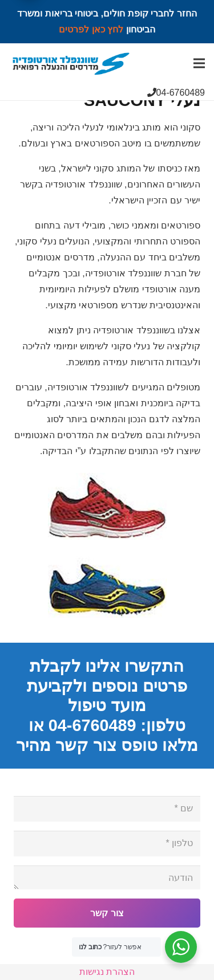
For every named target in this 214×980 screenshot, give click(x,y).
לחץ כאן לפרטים (91, 29)
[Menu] (199, 63)
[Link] (71, 64)
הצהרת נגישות (107, 972)
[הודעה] (107, 877)
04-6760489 (176, 93)
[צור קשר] (107, 913)
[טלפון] (107, 844)
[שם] (107, 809)
